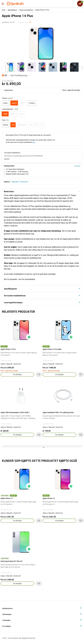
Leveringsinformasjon (13, 302)
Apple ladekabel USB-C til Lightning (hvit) (58, 412)
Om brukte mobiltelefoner (15, 296)
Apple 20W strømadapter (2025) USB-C (15, 412)
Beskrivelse (9, 191)
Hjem (4, 10)
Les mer (7, 159)
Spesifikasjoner (10, 289)
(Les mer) (77, 166)
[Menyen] (3, 4)
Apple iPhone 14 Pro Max (52, 349)
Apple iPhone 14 (49, 498)
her (34, 142)
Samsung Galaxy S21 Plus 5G (12, 561)
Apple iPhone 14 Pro (8, 349)
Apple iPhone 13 (7, 498)
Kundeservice (8, 608)
